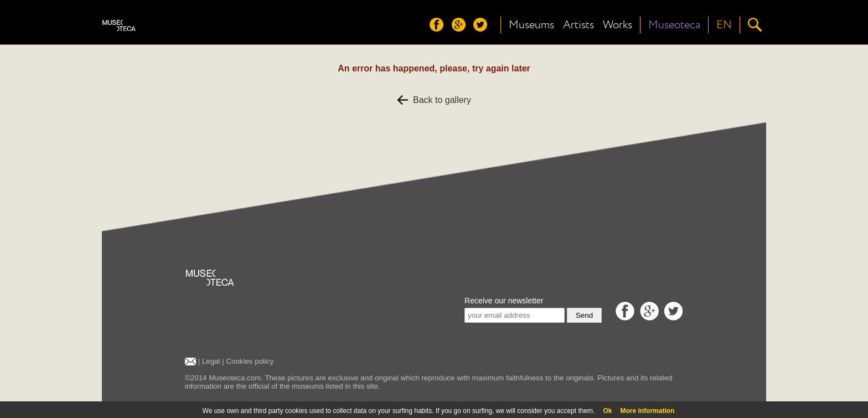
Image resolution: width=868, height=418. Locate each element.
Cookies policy (250, 361)
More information (647, 411)
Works (618, 25)
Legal (211, 361)
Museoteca (674, 25)
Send (584, 315)
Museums (531, 25)
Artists (578, 25)
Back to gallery (434, 100)
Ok (607, 411)
